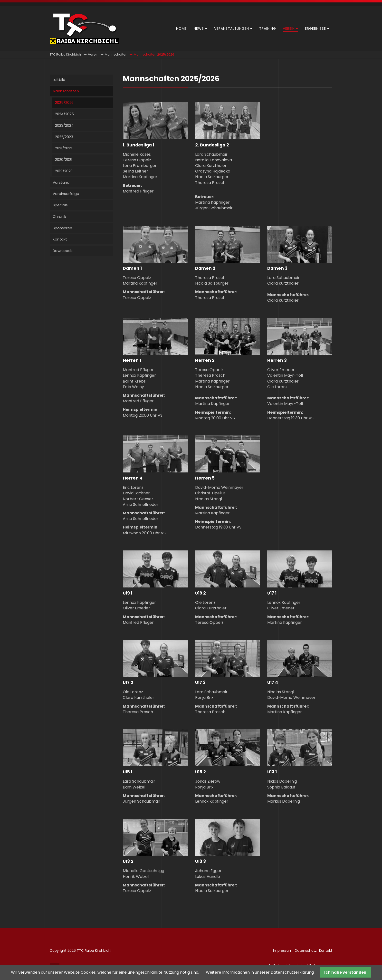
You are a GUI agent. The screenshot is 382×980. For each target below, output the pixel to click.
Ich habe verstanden (345, 972)
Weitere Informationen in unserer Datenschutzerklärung (260, 972)
